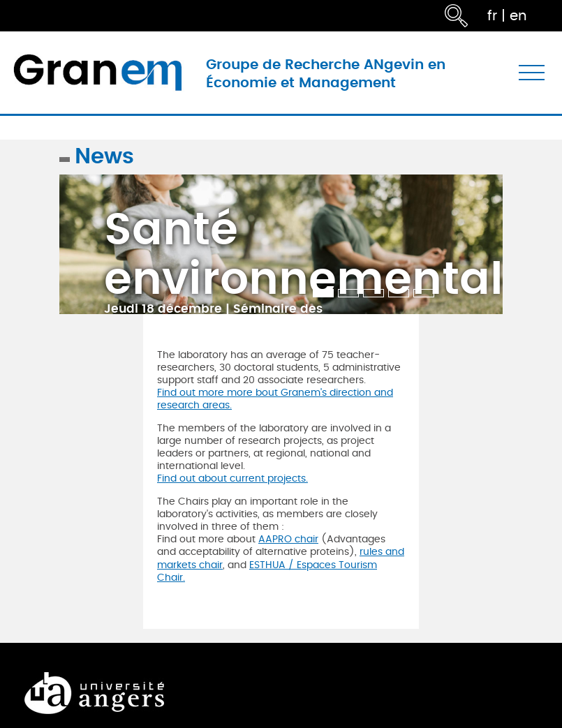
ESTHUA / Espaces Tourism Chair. (267, 571)
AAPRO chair (288, 539)
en (518, 16)
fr (492, 16)
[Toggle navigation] (532, 73)
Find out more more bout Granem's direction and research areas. (275, 399)
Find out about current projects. (232, 478)
